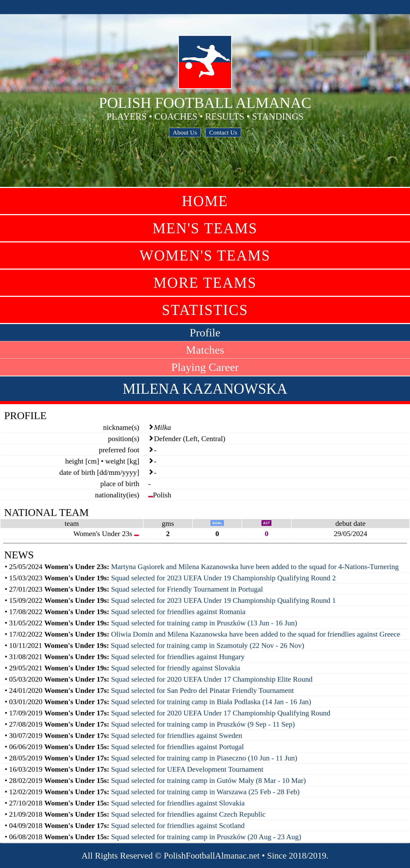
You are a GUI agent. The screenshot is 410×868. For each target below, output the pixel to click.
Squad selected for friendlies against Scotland (178, 825)
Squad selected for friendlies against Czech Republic (188, 814)
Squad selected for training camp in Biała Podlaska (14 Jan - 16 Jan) (211, 702)
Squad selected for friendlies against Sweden (177, 735)
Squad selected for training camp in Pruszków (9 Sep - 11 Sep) (203, 724)
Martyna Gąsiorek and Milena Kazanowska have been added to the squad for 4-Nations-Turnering (255, 567)
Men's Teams (205, 228)
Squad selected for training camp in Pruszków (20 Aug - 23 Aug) (206, 837)
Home (205, 201)
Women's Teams (205, 255)
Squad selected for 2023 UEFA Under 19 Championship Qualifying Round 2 (224, 578)
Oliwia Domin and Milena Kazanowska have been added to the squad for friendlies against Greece (256, 634)
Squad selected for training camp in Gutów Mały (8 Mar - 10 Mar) (209, 780)
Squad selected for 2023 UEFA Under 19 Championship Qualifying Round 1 (224, 600)
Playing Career (205, 367)
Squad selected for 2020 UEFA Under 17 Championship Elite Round (212, 679)
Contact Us (223, 132)
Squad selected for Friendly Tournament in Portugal (187, 589)
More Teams (205, 283)
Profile (205, 333)
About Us (185, 132)
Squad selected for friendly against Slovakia (176, 668)
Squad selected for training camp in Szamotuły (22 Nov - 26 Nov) (208, 645)
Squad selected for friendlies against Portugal (178, 747)
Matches (205, 350)
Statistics (205, 310)
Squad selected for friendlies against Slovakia (178, 803)
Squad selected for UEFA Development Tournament (187, 769)
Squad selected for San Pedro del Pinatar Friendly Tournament (203, 690)
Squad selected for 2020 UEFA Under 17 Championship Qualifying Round (221, 713)
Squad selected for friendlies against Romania (178, 612)
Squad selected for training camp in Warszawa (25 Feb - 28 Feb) (205, 792)
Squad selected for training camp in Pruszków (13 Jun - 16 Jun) (204, 623)
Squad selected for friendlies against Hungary (178, 657)
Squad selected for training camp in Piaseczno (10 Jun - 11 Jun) (204, 758)
